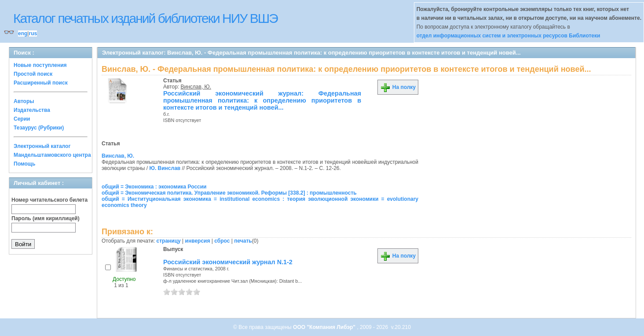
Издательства (32, 110)
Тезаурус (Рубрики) (39, 128)
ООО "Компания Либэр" (325, 327)
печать (243, 241)
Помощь (24, 164)
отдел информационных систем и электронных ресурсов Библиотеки (509, 36)
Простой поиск (33, 74)
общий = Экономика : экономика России (154, 187)
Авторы (24, 101)
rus (33, 33)
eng (23, 33)
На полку (398, 87)
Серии (22, 119)
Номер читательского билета (49, 200)
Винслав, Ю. (196, 87)
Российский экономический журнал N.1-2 (228, 262)
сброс (222, 241)
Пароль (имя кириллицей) (46, 218)
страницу (169, 241)
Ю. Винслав (165, 168)
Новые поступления (40, 65)
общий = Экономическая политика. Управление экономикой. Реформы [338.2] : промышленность (229, 193)
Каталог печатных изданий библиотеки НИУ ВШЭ (145, 18)
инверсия (198, 241)
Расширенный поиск (41, 83)
